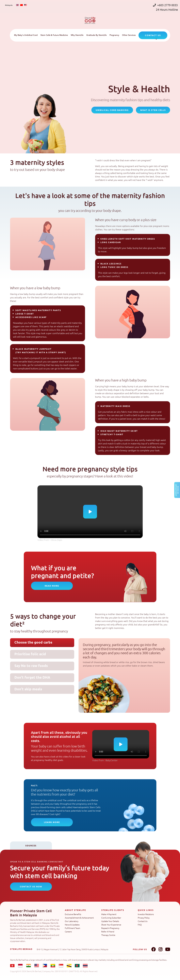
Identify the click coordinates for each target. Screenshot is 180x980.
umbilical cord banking (112, 110)
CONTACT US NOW (31, 886)
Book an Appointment (177, 490)
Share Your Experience (111, 925)
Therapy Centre (108, 935)
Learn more (52, 822)
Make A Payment (109, 914)
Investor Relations (146, 914)
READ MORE (52, 586)
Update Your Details (110, 921)
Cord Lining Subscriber (111, 918)
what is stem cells (153, 110)
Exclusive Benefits (73, 914)
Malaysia (9, 5)
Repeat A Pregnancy (110, 928)
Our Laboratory (72, 921)
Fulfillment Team (72, 928)
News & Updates (72, 925)
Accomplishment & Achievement (79, 918)
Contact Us (143, 921)
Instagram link (160, 949)
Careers (68, 932)
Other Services (129, 35)
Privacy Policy (144, 918)
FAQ (140, 925)
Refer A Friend (108, 932)
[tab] (42, 643)
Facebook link (153, 949)
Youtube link (168, 949)
